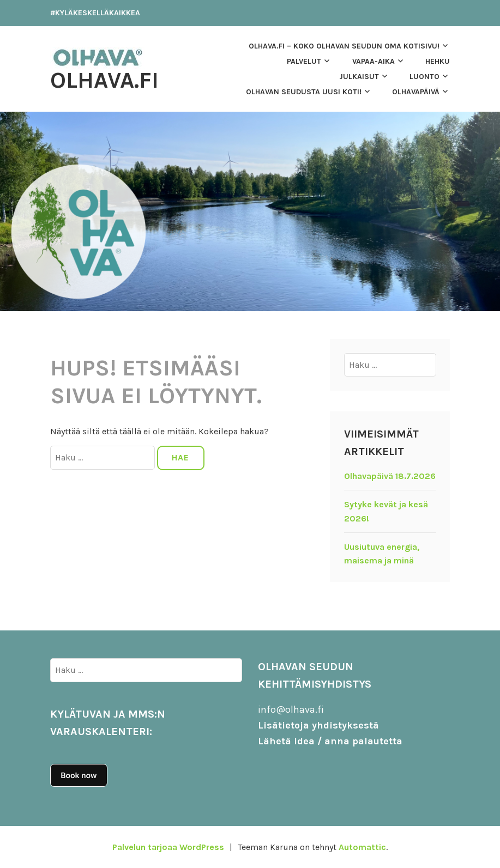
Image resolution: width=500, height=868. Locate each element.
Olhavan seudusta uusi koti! (304, 92)
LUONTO (424, 77)
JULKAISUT (359, 77)
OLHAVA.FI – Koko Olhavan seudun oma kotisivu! (344, 46)
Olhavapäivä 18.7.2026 (390, 476)
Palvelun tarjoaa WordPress (168, 847)
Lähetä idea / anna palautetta (330, 741)
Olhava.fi (104, 80)
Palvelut (304, 61)
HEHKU (438, 61)
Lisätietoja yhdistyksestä (318, 725)
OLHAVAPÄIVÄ (416, 92)
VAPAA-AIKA (374, 61)
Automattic (362, 847)
